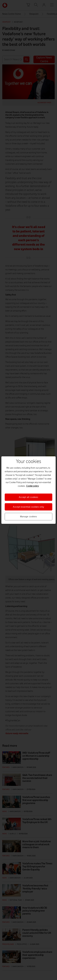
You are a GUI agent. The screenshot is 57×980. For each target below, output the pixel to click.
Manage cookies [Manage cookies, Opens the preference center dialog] (28, 517)
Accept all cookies (28, 497)
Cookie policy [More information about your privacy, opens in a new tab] (32, 486)
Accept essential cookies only (28, 507)
